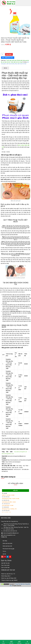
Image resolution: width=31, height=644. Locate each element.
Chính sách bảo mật (7, 546)
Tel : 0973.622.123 (6, 504)
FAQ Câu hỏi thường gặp (8, 549)
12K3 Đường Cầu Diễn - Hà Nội (9, 502)
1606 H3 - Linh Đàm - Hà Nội (8, 495)
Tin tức (4, 551)
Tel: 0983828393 (5, 507)
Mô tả (5, 68)
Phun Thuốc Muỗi (5, 565)
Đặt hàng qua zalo (8, 58)
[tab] (5, 68)
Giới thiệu (5, 541)
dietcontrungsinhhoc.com (8, 454)
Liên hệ (4, 554)
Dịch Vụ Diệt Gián (5, 567)
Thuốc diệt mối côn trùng (16, 62)
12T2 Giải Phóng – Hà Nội (8, 505)
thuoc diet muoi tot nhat (21, 64)
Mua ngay (9, 54)
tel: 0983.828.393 (6, 500)
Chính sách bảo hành (7, 543)
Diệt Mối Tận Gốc (5, 563)
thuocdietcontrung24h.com (21, 452)
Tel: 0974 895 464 (6, 497)
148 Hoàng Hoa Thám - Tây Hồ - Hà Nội (11, 499)
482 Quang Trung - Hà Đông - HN (9, 509)
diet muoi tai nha (11, 64)
